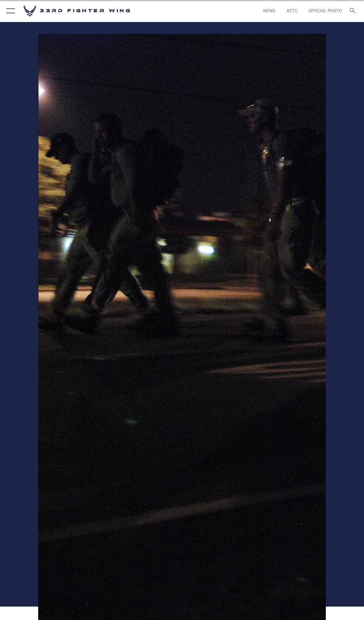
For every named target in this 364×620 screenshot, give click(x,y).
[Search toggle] (354, 11)
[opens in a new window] (292, 11)
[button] (9, 11)
